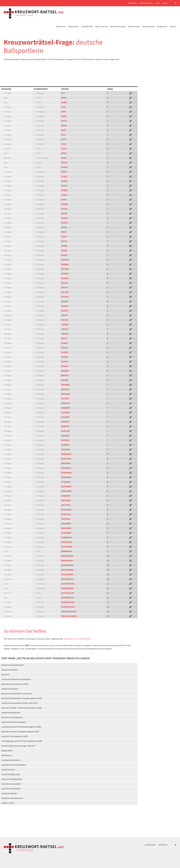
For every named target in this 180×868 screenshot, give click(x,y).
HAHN (64, 116)
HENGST (65, 306)
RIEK (63, 135)
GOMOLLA (66, 403)
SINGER (65, 357)
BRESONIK (66, 463)
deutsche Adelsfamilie (11, 713)
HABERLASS (66, 537)
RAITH (64, 241)
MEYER (64, 213)
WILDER (65, 380)
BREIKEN (65, 389)
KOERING (65, 412)
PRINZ (64, 237)
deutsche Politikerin (10, 689)
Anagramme (162, 26)
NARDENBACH (67, 565)
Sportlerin (6, 675)
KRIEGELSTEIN (68, 607)
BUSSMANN (66, 473)
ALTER (64, 149)
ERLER (64, 172)
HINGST (65, 311)
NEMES (64, 223)
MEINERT (65, 422)
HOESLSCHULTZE (69, 612)
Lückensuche (73, 26)
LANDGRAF (66, 496)
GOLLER (65, 292)
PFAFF (64, 232)
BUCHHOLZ (66, 468)
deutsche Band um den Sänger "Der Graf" (19, 746)
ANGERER (65, 385)
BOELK (64, 163)
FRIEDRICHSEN (68, 602)
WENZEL (65, 375)
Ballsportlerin (7, 751)
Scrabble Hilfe (87, 26)
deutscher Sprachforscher (12, 798)
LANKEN (65, 325)
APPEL (64, 153)
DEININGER (66, 533)
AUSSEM (65, 260)
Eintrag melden (146, 3)
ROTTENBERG (67, 570)
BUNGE (64, 167)
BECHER (65, 269)
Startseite (132, 3)
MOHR (64, 126)
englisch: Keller (8, 803)
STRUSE (65, 366)
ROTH (64, 139)
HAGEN (64, 181)
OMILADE (65, 436)
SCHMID (65, 352)
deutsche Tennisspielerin (12, 717)
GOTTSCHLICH (68, 593)
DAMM (64, 102)
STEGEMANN (67, 547)
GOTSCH (65, 297)
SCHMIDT (65, 445)
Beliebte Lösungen (118, 26)
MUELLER (65, 431)
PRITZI (64, 338)
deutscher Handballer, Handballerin (16, 679)
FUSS (64, 107)
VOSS (64, 144)
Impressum (163, 845)
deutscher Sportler (9, 793)
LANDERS (65, 417)
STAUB (64, 250)
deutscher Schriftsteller (11, 789)
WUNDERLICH (67, 579)
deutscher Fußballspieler (12, 779)
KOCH (64, 121)
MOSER (64, 218)
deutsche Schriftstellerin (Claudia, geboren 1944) (22, 698)
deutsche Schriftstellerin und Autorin (17, 694)
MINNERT (65, 426)
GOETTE (65, 288)
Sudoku (173, 26)
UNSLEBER (66, 524)
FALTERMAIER (67, 588)
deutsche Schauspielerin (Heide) (15, 684)
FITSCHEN (66, 482)
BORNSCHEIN (67, 556)
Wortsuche (61, 26)
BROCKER (66, 394)
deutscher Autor (8, 770)
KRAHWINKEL (67, 561)
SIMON (64, 246)
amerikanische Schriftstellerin (14, 765)
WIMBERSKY (67, 551)
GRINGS (65, 301)
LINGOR (65, 329)
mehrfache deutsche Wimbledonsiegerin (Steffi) (21, 727)
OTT (63, 93)
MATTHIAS (66, 505)
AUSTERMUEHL (68, 584)
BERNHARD (66, 454)
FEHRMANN (66, 477)
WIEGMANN (66, 528)
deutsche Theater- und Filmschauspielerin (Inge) (22, 708)
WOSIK (64, 255)
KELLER (65, 320)
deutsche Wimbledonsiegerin (14, 722)
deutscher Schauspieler (11, 784)
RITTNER (65, 440)
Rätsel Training (102, 26)
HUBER (64, 190)
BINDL (64, 158)
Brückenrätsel (134, 26)
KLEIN (64, 200)
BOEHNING (66, 459)
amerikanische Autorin (11, 760)
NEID (63, 130)
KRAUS (64, 209)
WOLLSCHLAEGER (69, 616)
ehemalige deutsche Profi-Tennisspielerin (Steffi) (22, 741)
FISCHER (65, 399)
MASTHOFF (66, 500)
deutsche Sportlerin (10, 670)
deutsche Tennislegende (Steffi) (15, 736)
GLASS (64, 176)
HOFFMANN (66, 487)
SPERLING (66, 519)
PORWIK (65, 334)
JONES (64, 195)
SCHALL (65, 343)
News (157, 3)
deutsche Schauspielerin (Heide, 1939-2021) (20, 703)
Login (165, 3)
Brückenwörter (148, 26)
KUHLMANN (66, 491)
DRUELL (65, 283)
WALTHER (65, 450)
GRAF (64, 112)
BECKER (65, 274)
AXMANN (65, 264)
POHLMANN (66, 510)
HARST (64, 186)
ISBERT (64, 315)
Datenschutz (150, 845)
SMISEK (65, 362)
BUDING (65, 278)
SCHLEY (65, 348)
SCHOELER (66, 514)
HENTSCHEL (67, 542)
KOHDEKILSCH (68, 598)
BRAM (64, 98)
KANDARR (66, 408)
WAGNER (65, 371)
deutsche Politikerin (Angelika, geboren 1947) (20, 732)
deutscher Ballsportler (11, 774)
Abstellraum (7, 755)
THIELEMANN (67, 574)
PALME (64, 227)
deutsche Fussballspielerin (13, 665)
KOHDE (64, 204)
